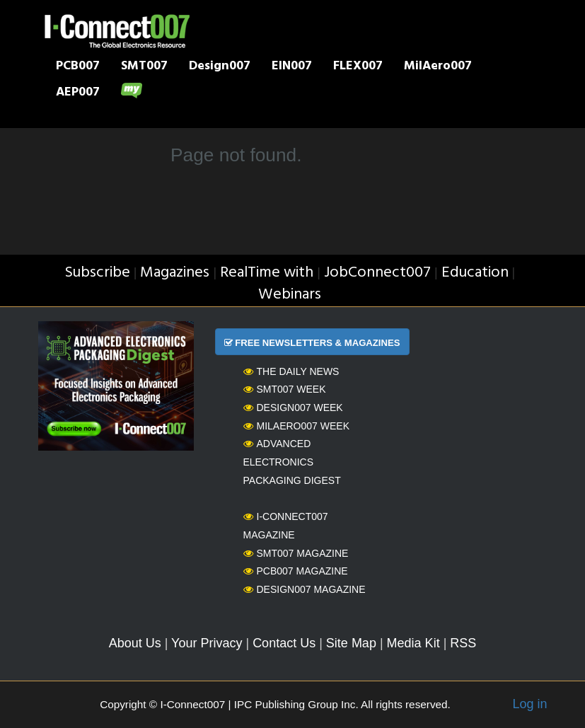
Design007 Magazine (305, 589)
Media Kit (413, 643)
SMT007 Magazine (296, 553)
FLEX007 (358, 67)
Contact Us (284, 643)
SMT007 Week (285, 389)
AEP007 (78, 93)
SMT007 (144, 67)
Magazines (175, 273)
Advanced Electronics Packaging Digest (292, 462)
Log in (529, 704)
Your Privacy (207, 643)
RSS (463, 643)
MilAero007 (438, 67)
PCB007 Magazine (296, 571)
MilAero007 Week (297, 426)
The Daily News (291, 371)
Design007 (220, 67)
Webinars (290, 295)
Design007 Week (293, 408)
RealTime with (267, 273)
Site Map (351, 643)
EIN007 (292, 67)
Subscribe (97, 273)
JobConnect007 (377, 273)
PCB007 (78, 67)
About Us (135, 643)
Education (475, 273)
